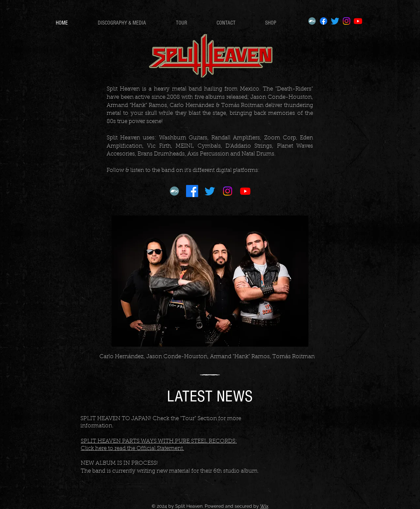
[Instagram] (346, 21)
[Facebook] (324, 21)
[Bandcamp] (312, 21)
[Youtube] (358, 21)
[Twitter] (335, 21)
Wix (264, 506)
